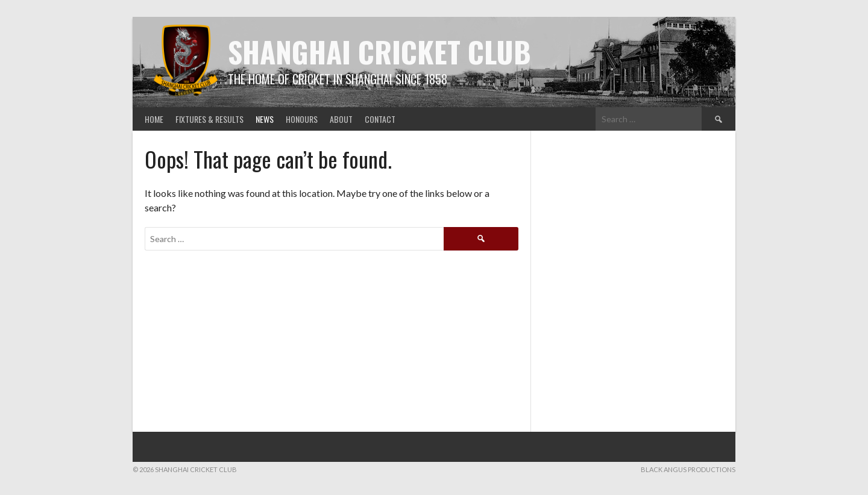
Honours (302, 119)
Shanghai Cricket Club (379, 51)
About (341, 119)
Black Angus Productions (688, 469)
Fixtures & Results (209, 119)
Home (154, 119)
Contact (380, 119)
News (265, 119)
